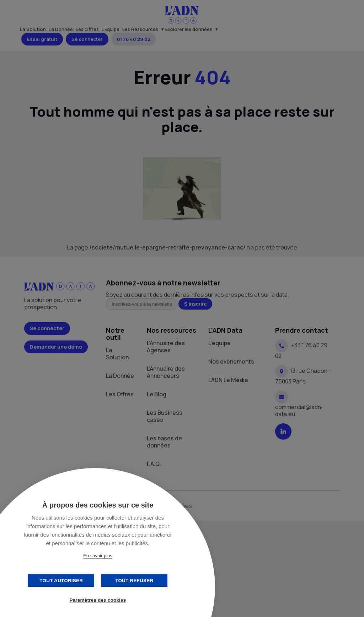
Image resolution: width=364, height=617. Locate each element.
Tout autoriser (62, 581)
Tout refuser (133, 581)
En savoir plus (98, 556)
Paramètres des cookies (98, 600)
